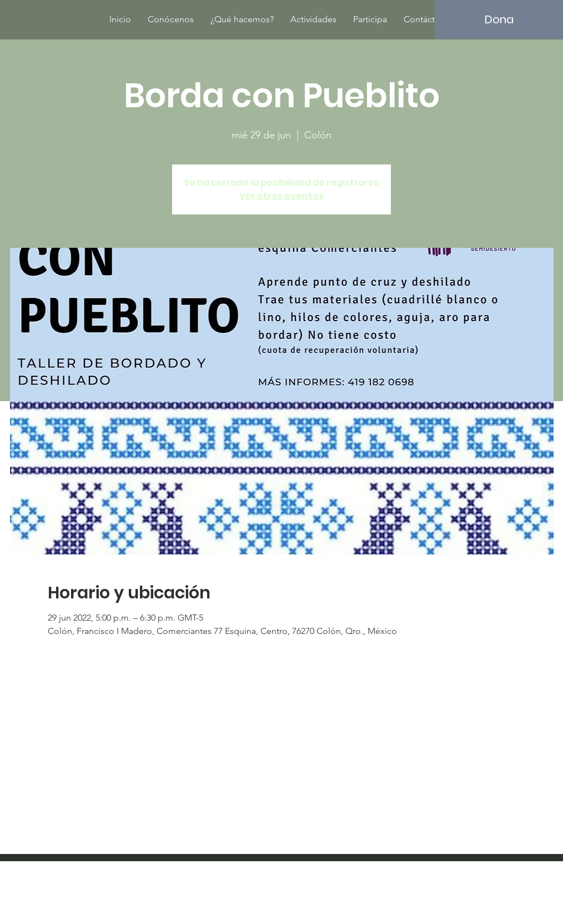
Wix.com (355, 893)
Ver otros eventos (281, 196)
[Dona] (499, 19)
